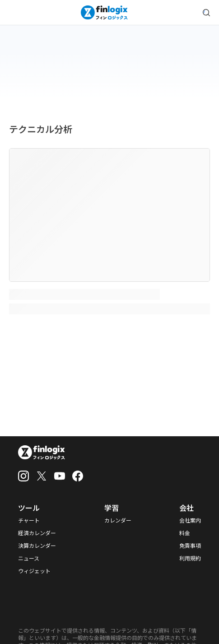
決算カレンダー (37, 546)
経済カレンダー (37, 533)
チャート (29, 520)
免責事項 (190, 546)
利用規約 (190, 558)
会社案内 (190, 520)
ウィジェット (34, 571)
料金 (185, 533)
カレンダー (118, 520)
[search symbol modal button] (206, 13)
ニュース (29, 558)
